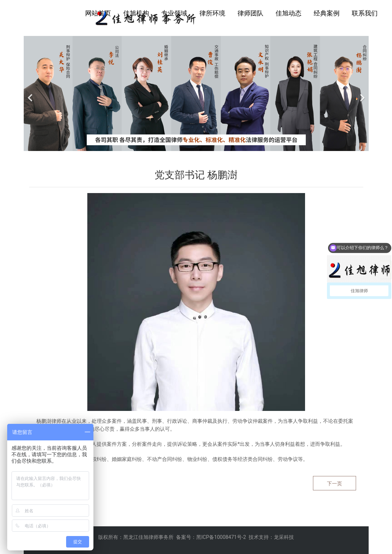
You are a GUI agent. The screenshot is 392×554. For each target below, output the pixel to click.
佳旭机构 (136, 13)
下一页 (335, 484)
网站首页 (98, 13)
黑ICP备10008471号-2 (221, 537)
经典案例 (327, 13)
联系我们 (365, 13)
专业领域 (174, 13)
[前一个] (31, 93)
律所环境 (212, 13)
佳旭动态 (289, 13)
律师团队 (250, 13)
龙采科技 (284, 537)
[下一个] (361, 93)
